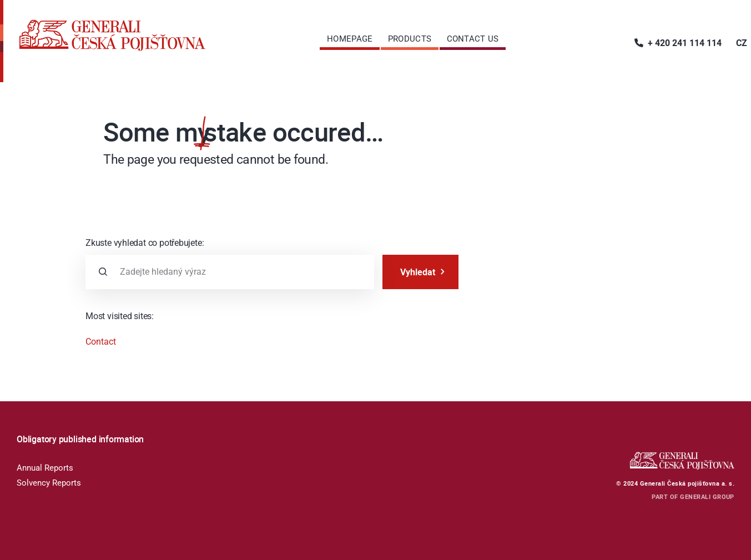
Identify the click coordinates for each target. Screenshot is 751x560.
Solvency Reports (49, 483)
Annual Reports (45, 468)
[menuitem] (350, 39)
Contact (101, 342)
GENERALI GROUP (707, 496)
